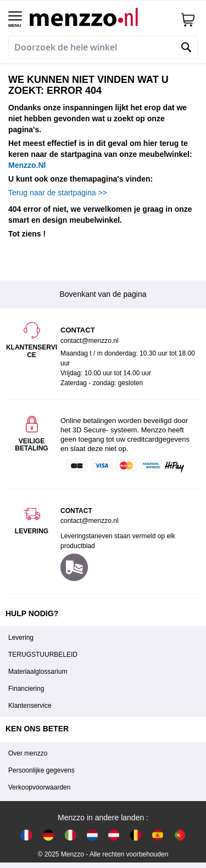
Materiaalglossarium (38, 672)
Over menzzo (28, 753)
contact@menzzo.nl (90, 521)
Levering (21, 638)
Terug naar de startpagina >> (58, 193)
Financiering (26, 689)
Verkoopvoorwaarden (39, 787)
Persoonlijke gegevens (41, 770)
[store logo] (101, 17)
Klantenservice (30, 706)
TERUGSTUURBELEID (43, 655)
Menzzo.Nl (27, 165)
